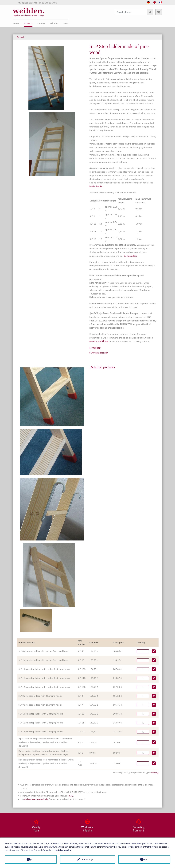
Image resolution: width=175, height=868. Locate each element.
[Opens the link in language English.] (155, 2)
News (66, 23)
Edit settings (87, 859)
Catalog (41, 23)
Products (28, 23)
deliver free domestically (36, 799)
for (107, 341)
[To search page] (159, 12)
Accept (144, 859)
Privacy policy (64, 850)
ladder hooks (96, 186)
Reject (31, 859)
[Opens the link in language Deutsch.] (148, 2)
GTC (71, 796)
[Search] (150, 12)
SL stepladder (130, 256)
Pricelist (54, 23)
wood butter (96, 341)
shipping (155, 773)
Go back (21, 37)
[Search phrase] (134, 12)
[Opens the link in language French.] (161, 2)
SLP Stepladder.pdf (99, 353)
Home (16, 23)
